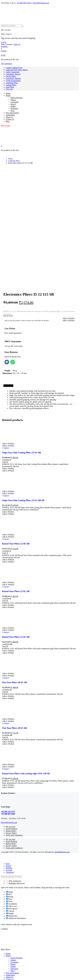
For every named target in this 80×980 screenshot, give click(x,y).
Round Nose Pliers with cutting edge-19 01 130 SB (26, 709)
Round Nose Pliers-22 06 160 (16, 479)
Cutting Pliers (11, 85)
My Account (11, 762)
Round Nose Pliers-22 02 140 (16, 527)
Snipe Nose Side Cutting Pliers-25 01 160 (22, 388)
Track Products (12, 764)
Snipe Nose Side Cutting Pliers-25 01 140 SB (23, 436)
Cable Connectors (13, 72)
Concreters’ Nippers (13, 78)
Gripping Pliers (14, 161)
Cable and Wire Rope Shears (17, 70)
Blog (8, 121)
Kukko (13, 106)
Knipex (13, 100)
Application (10, 115)
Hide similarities (14, 816)
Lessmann (14, 102)
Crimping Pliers (12, 83)
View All (9, 89)
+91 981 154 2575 (8, 747)
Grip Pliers (10, 87)
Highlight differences (16, 819)
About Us (9, 117)
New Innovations (12, 113)
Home (8, 93)
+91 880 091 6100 (23, 3)
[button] (69, 254)
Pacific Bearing (16, 98)
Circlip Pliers (11, 76)
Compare (6, 383)
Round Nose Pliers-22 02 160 (16, 572)
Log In (4, 42)
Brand (8, 95)
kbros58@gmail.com (41, 3)
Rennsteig (14, 108)
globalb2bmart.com (62, 787)
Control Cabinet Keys (14, 68)
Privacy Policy (11, 768)
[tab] (8, 321)
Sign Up (17, 44)
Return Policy (11, 766)
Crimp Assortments (13, 81)
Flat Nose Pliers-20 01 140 (15, 618)
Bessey (13, 104)
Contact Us (10, 119)
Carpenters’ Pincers (13, 74)
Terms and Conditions (14, 771)
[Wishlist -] (5, 47)
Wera (12, 111)
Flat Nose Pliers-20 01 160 (15, 663)
